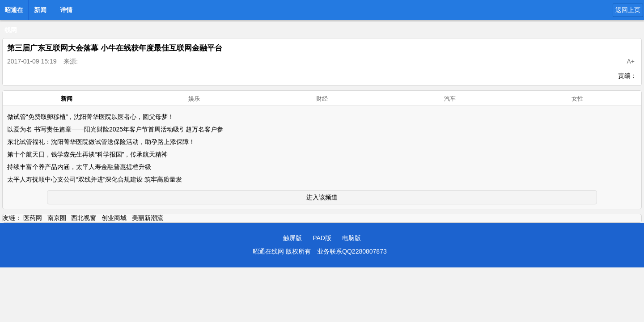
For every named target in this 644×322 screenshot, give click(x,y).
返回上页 (628, 10)
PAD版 (322, 238)
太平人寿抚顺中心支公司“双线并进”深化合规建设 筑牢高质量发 (95, 179)
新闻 (40, 10)
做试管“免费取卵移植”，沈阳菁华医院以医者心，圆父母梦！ (91, 117)
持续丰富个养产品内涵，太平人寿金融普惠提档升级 (79, 167)
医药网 (33, 218)
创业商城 (114, 218)
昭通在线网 (14, 13)
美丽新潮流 (148, 218)
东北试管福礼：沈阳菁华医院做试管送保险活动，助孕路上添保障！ (101, 142)
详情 (66, 10)
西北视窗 (84, 218)
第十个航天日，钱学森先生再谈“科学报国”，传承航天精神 (87, 154)
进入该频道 (322, 197)
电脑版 (352, 238)
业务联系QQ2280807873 (352, 251)
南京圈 (57, 218)
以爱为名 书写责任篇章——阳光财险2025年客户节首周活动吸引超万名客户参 (115, 129)
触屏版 (292, 238)
